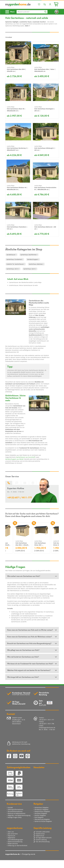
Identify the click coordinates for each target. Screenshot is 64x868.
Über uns (11, 832)
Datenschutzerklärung (15, 842)
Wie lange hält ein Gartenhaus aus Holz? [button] (23, 677)
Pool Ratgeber (39, 817)
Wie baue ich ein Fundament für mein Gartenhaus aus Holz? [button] (30, 663)
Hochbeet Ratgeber (41, 813)
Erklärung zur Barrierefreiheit (17, 846)
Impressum (11, 836)
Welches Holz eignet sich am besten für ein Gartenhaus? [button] (29, 670)
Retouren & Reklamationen (17, 813)
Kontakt (10, 808)
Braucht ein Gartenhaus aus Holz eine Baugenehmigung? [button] (29, 643)
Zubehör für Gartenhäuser (15, 264)
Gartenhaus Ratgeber (42, 808)
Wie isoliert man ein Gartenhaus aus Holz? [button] (24, 576)
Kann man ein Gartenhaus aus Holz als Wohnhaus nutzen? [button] (30, 636)
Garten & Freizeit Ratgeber (43, 821)
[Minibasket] (56, 4)
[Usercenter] (50, 5)
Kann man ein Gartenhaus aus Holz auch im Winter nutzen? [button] (30, 630)
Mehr (28, 26)
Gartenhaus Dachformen (29, 255)
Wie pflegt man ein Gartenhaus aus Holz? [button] (23, 650)
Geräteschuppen (33, 259)
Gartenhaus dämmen (36, 264)
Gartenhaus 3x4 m (29, 269)
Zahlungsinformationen (15, 809)
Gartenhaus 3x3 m (12, 269)
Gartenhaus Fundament (14, 259)
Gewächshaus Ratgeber (42, 811)
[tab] (32, 576)
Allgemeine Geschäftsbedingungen (15, 839)
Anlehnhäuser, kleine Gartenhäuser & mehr (24, 285)
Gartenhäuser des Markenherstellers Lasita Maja (25, 282)
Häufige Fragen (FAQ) (15, 817)
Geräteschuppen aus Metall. (15, 459)
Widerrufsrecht (13, 844)
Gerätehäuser (11, 255)
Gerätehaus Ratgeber (42, 809)
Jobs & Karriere (13, 834)
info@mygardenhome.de (47, 728)
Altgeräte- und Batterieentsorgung (19, 815)
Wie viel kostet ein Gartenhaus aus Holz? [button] (23, 657)
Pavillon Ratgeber (40, 815)
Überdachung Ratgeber (42, 819)
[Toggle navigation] (11, 12)
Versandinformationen (15, 811)
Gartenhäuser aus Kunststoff (26, 457)
